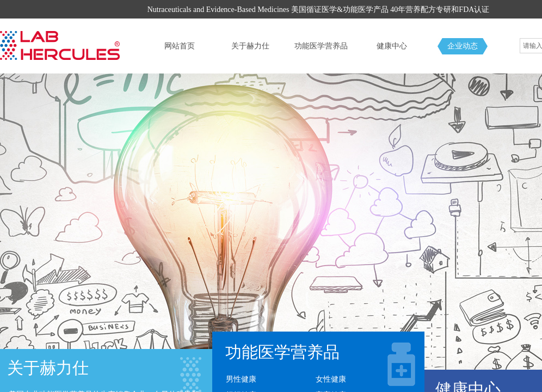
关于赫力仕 (250, 46)
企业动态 (463, 46)
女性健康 (331, 379)
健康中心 (392, 46)
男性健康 (241, 379)
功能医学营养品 (321, 46)
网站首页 (180, 46)
